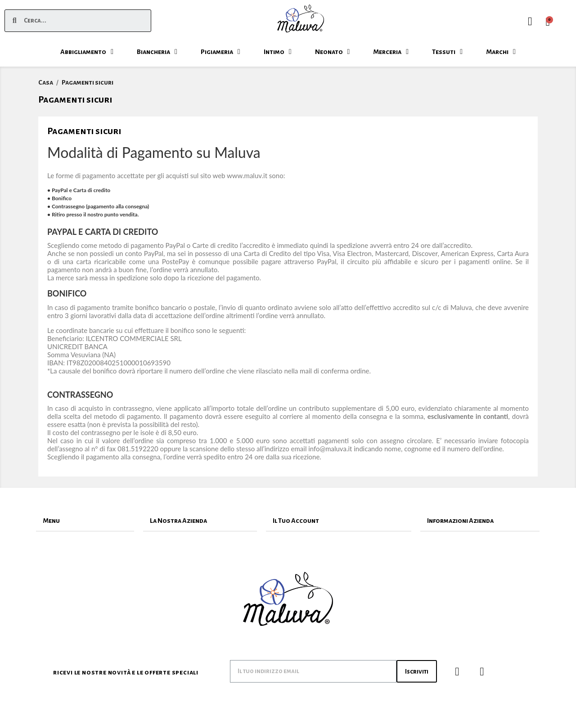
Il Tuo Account (296, 521)
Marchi (501, 52)
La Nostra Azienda (178, 521)
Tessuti (447, 52)
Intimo (278, 52)
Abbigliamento (87, 52)
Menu (51, 521)
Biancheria (157, 52)
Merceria (391, 52)
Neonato (333, 52)
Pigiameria (220, 52)
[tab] (85, 521)
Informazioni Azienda (460, 521)
